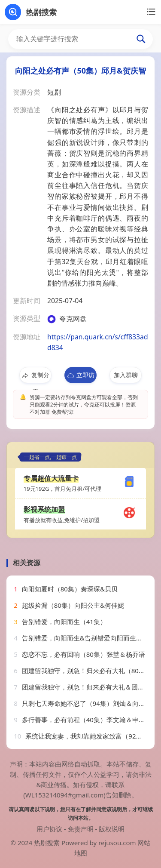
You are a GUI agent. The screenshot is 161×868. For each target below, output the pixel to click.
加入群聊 (126, 375)
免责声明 (81, 829)
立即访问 (80, 377)
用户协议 (49, 829)
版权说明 (112, 829)
